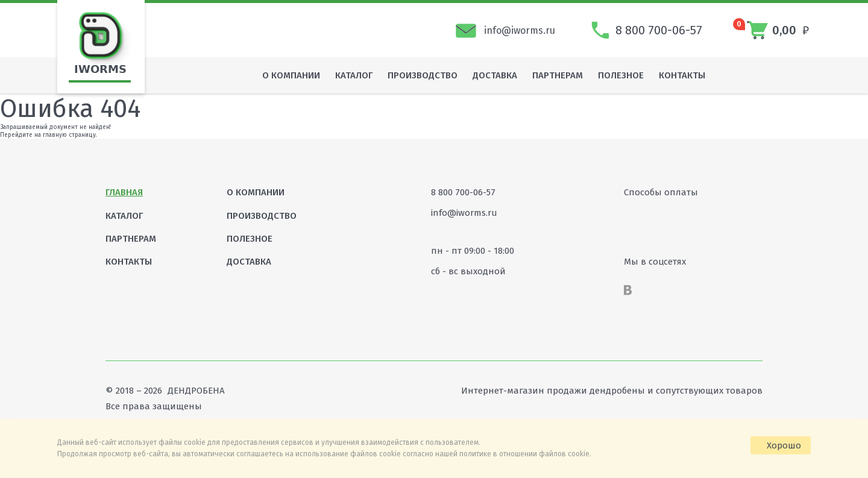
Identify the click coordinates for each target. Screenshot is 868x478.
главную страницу (69, 135)
